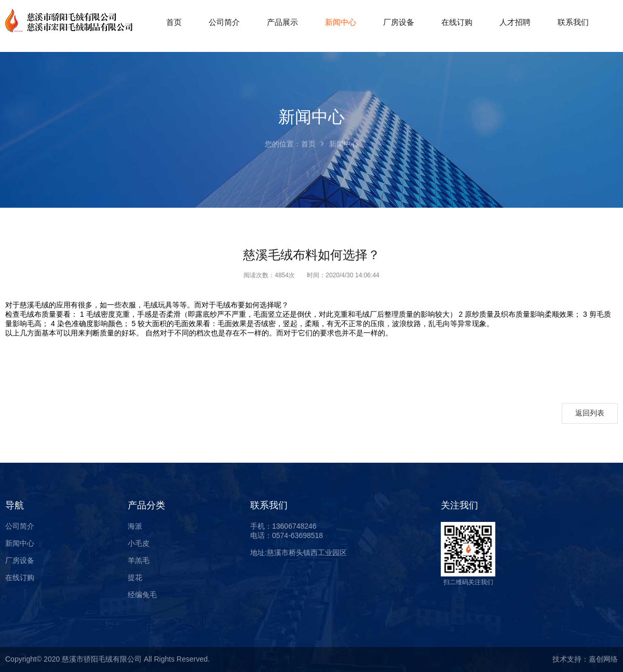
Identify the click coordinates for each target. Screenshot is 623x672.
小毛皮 (139, 543)
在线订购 (20, 577)
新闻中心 (20, 543)
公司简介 (20, 526)
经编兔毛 (142, 595)
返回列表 (590, 413)
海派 (135, 526)
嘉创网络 (603, 659)
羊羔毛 (139, 560)
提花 (135, 577)
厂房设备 (20, 560)
